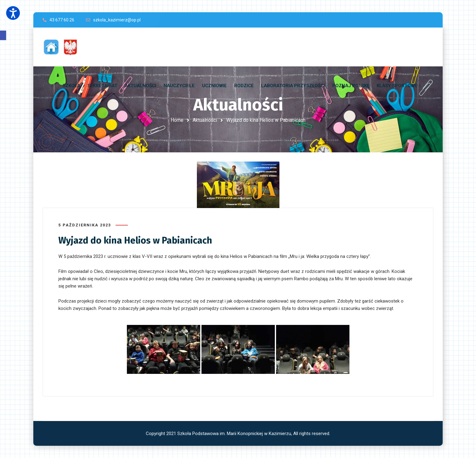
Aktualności (205, 120)
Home (177, 120)
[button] (3, 35)
